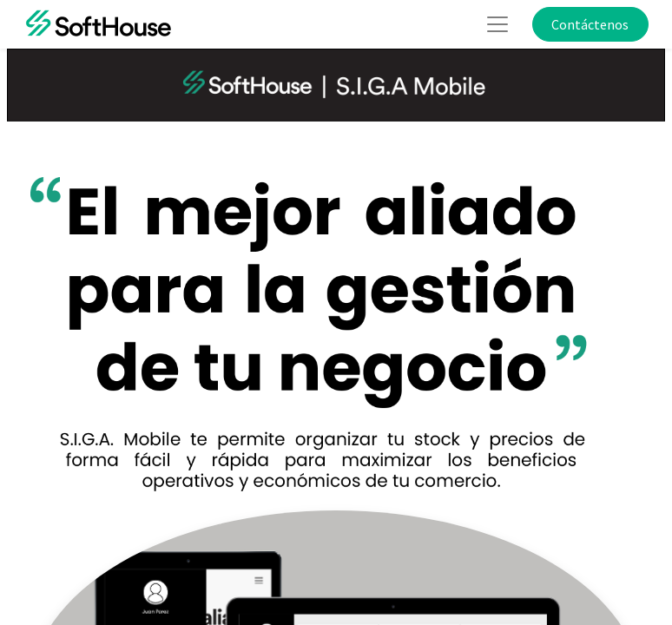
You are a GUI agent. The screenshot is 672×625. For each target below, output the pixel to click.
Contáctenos (590, 24)
